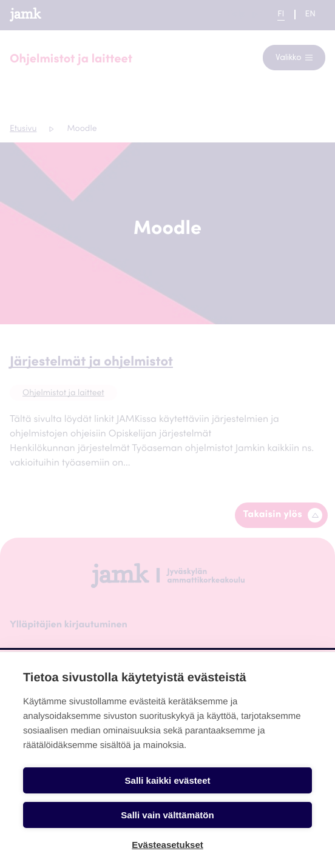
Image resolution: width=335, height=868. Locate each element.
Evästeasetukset (167, 845)
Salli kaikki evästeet (168, 780)
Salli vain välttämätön (167, 815)
